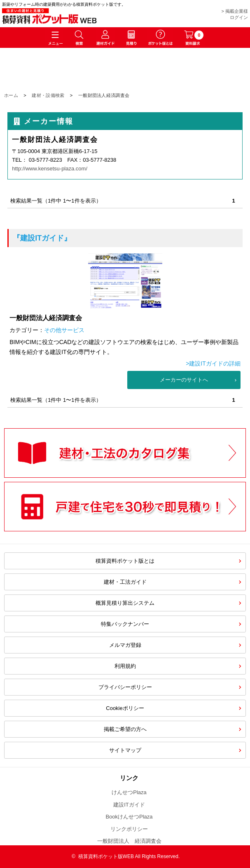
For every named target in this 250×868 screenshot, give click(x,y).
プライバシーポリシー (125, 687)
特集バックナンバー (125, 624)
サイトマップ (125, 750)
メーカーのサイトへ (184, 380)
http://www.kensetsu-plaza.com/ (50, 169)
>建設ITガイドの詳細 (213, 363)
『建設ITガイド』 (42, 238)
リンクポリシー (129, 829)
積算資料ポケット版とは (125, 561)
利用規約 (125, 666)
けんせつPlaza (129, 792)
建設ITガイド (129, 805)
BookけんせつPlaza (129, 817)
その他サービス (64, 330)
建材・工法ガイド (125, 582)
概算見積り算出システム (125, 603)
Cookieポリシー (125, 708)
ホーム (11, 95)
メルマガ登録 (125, 645)
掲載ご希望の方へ (125, 729)
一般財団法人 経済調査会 (129, 841)
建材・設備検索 (48, 95)
